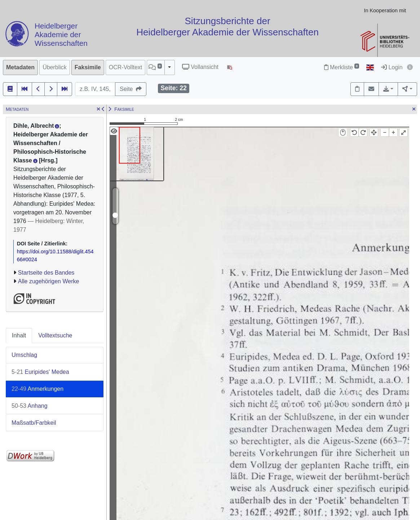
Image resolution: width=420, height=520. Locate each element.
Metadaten (20, 67)
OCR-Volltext (125, 67)
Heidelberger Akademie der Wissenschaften (61, 35)
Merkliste (342, 67)
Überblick (55, 67)
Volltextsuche (55, 335)
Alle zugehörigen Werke (49, 281)
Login (392, 67)
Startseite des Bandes (46, 273)
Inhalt (19, 335)
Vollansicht (200, 67)
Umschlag (24, 355)
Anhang (30, 406)
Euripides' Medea (40, 372)
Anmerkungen (37, 389)
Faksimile (88, 67)
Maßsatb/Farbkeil (34, 423)
